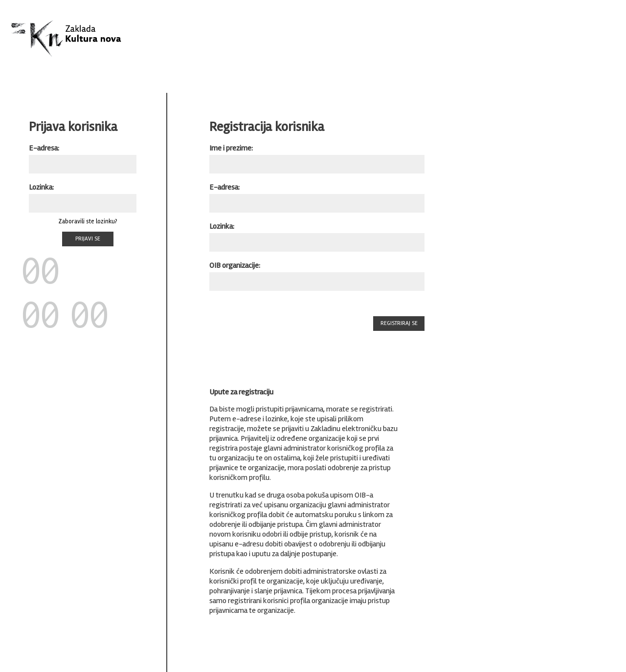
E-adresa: (44, 148)
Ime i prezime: (231, 148)
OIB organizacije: (235, 265)
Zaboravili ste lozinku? (88, 221)
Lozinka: (41, 187)
